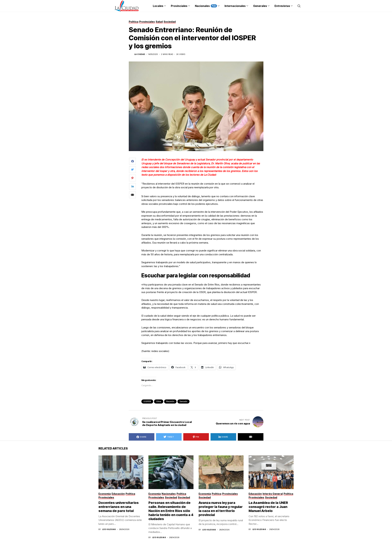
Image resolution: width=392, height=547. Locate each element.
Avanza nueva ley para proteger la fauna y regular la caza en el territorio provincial (221, 509)
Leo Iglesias (109, 529)
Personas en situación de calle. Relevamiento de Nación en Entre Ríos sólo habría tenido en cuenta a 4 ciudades (171, 511)
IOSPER (147, 401)
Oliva (159, 401)
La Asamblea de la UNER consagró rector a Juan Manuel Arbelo (268, 507)
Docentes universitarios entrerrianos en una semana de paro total (119, 507)
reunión (170, 401)
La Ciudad (140, 54)
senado (183, 401)
